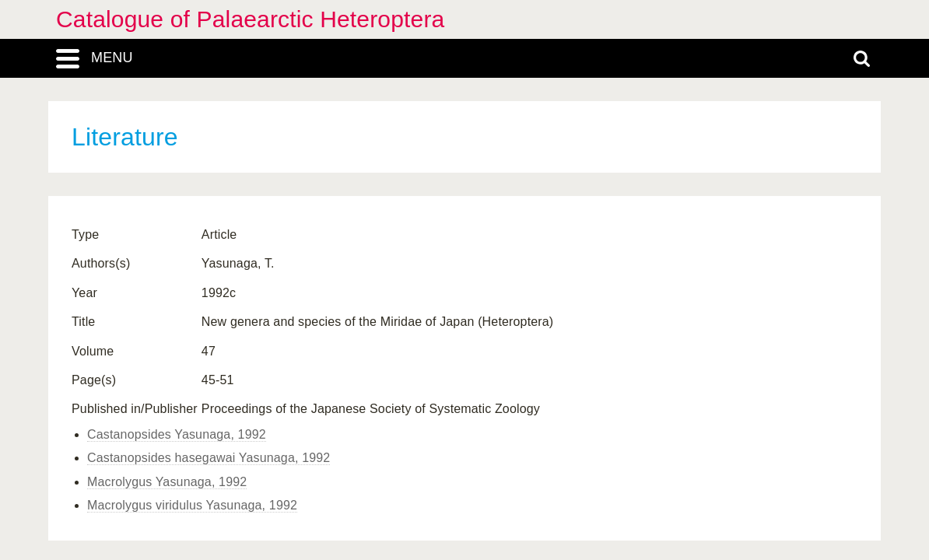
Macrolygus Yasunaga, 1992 (167, 482)
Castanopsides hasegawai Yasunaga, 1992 (209, 458)
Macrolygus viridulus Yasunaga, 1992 (192, 505)
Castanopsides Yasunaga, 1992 (177, 434)
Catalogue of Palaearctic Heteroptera (250, 19)
